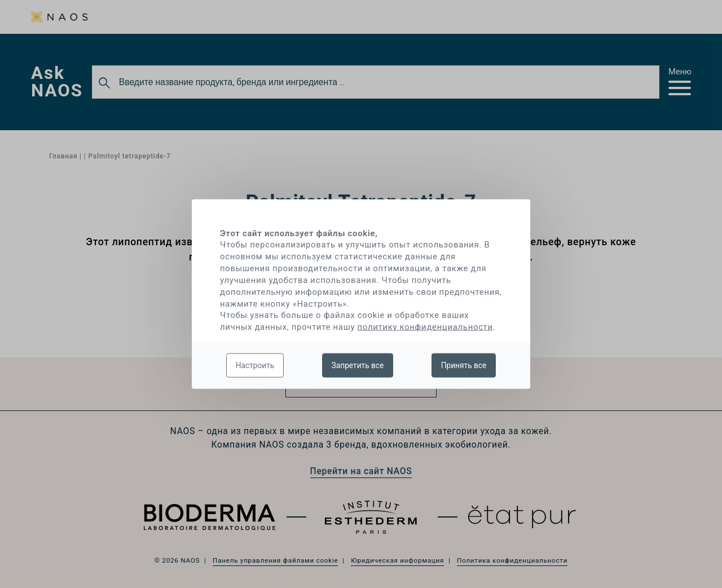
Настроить (255, 365)
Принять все (464, 365)
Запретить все (358, 365)
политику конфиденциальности (425, 327)
